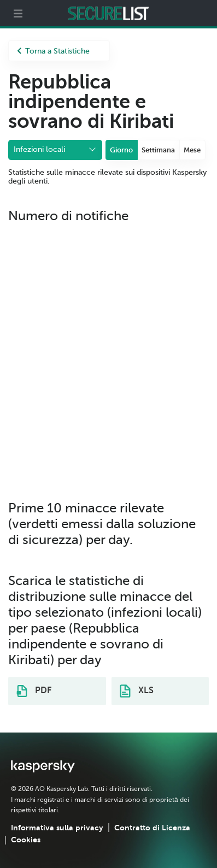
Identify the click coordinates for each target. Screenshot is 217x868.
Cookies (26, 840)
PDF (34, 691)
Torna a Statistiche (53, 51)
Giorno (121, 150)
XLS (137, 691)
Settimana (158, 150)
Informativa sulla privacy (57, 828)
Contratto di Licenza (152, 828)
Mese (192, 150)
